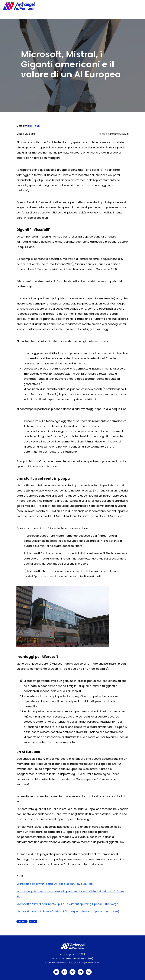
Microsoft (22, 922)
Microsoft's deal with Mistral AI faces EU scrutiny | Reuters (55, 884)
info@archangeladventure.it (84, 963)
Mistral (33, 922)
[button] (141, 6)
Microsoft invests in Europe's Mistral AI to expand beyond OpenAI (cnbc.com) (68, 911)
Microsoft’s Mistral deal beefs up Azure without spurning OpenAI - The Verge (67, 904)
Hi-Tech (35, 126)
